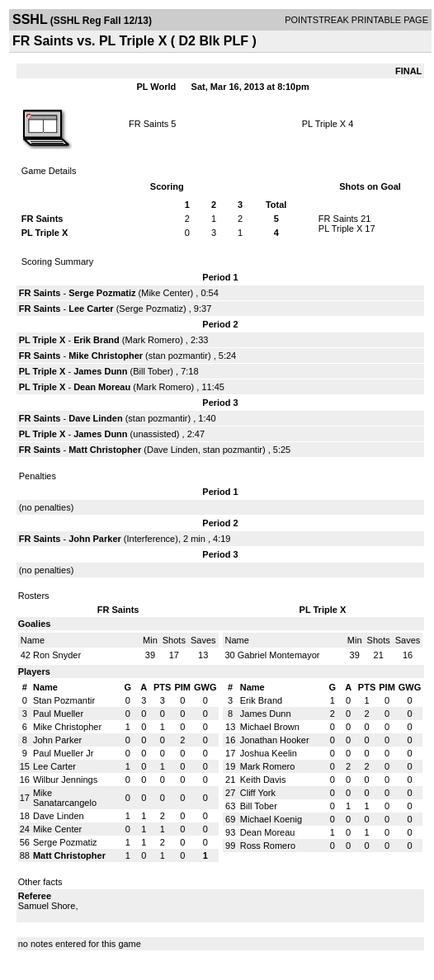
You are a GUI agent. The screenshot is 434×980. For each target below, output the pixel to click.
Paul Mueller (58, 714)
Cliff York (258, 793)
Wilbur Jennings (65, 780)
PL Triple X (324, 124)
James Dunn (100, 371)
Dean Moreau (102, 387)
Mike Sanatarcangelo (65, 798)
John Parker (95, 539)
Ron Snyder (57, 655)
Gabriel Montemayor (279, 655)
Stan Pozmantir (64, 700)
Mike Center (165, 293)
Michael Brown (270, 727)
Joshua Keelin (269, 753)
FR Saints (149, 124)
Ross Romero (268, 846)
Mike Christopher (106, 356)
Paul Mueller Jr (63, 753)
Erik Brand (97, 340)
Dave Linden (95, 418)
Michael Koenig (271, 819)
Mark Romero (153, 340)
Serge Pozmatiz (102, 293)
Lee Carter (91, 309)
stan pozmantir (178, 356)
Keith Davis (263, 780)
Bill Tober (151, 371)
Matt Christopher (105, 450)
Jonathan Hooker (275, 740)
